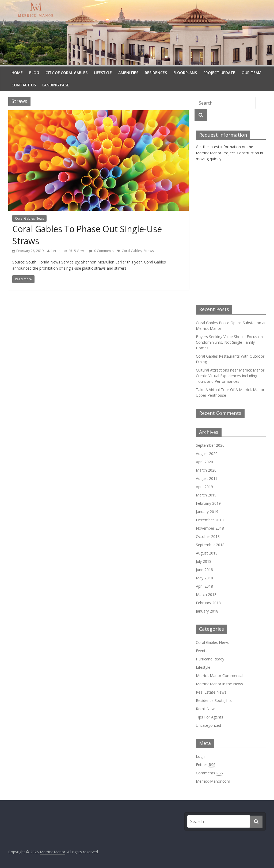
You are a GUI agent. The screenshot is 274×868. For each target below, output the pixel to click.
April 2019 (204, 487)
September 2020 (210, 445)
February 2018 (208, 603)
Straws (149, 251)
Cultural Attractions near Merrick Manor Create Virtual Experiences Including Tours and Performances (230, 376)
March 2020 (206, 470)
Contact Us (24, 85)
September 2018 (210, 545)
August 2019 (207, 478)
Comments (209, 773)
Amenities (128, 73)
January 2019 (207, 512)
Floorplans (185, 73)
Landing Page (56, 85)
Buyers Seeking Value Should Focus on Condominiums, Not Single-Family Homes (229, 342)
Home (17, 73)
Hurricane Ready (210, 659)
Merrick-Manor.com (213, 781)
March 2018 (206, 594)
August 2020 (207, 454)
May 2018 (204, 578)
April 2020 (204, 462)
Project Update (219, 73)
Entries (206, 765)
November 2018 (210, 528)
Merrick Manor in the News (219, 684)
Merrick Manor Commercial (220, 676)
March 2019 (206, 495)
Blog (34, 73)
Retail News (206, 709)
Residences (156, 73)
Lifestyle (103, 73)
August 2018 (207, 553)
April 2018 (204, 586)
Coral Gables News (29, 218)
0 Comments (101, 251)
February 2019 (208, 503)
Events (202, 651)
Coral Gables (132, 251)
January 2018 (207, 611)
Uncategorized (208, 725)
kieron (56, 251)
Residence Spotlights (214, 700)
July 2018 (204, 561)
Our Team (252, 73)
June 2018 (204, 570)
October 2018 (208, 536)
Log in (201, 756)
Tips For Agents (210, 717)
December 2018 (210, 520)
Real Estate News (211, 692)
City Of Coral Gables (66, 73)
